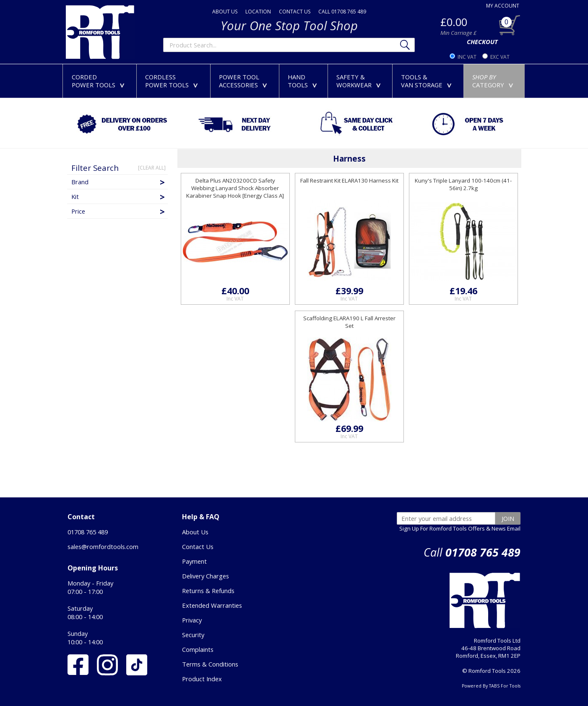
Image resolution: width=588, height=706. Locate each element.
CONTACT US (295, 12)
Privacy (192, 620)
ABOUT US (225, 12)
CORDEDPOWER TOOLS (100, 81)
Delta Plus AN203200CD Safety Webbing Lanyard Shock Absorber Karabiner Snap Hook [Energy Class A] (235, 188)
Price (119, 211)
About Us (195, 532)
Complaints (198, 649)
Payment (194, 561)
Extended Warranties (212, 605)
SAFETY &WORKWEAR (360, 81)
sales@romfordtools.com (103, 546)
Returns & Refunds (208, 591)
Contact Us (198, 546)
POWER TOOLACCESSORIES (245, 81)
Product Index (202, 679)
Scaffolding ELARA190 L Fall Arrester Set (349, 322)
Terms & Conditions (210, 664)
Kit (119, 196)
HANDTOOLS (304, 81)
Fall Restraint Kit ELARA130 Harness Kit (349, 180)
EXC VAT (500, 57)
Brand (119, 182)
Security (193, 635)
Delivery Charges (206, 576)
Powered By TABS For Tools (491, 686)
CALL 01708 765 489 (342, 12)
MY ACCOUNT (503, 6)
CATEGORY (494, 81)
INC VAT (467, 57)
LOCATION (258, 12)
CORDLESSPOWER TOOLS (173, 81)
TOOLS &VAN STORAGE (428, 81)
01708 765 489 (88, 532)
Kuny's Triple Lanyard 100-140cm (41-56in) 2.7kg (463, 184)
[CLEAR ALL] (152, 168)
